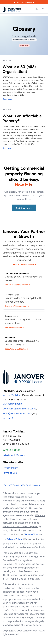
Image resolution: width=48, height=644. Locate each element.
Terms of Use (10, 473)
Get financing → (24, 208)
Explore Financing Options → (17, 285)
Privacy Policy (10, 468)
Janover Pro (9, 418)
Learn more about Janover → (24, 264)
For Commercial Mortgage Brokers (22, 485)
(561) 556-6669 (12, 449)
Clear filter (24, 45)
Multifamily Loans (12, 404)
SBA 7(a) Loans (11, 413)
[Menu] (43, 9)
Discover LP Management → (17, 306)
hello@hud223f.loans (14, 455)
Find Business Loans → (14, 327)
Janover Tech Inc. (12, 395)
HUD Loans (26, 413)
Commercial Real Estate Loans (19, 409)
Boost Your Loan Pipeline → (16, 349)
